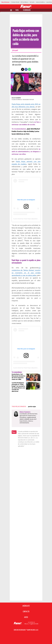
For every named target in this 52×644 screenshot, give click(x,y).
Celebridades (27, 10)
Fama (17, 10)
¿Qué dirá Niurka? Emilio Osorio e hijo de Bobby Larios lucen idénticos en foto (26, 131)
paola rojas (32, 407)
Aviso (26, 617)
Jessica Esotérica (40, 2)
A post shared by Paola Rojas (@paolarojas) (27, 219)
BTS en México (24, 2)
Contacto (26, 612)
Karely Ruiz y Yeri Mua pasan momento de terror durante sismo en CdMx (18, 377)
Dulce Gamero (16, 98)
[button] (23, 69)
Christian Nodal (15, 2)
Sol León (32, 2)
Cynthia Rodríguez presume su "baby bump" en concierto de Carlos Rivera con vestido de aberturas (18, 387)
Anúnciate (26, 606)
